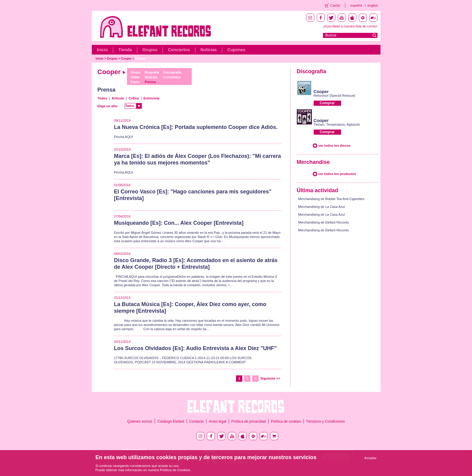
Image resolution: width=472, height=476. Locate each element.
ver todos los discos (334, 146)
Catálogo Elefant (171, 421)
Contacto (197, 421)
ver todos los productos (337, 174)
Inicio (102, 50)
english (373, 5)
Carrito (335, 5)
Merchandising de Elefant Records (324, 222)
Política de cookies (286, 421)
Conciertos (179, 50)
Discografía (172, 72)
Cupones (236, 50)
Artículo (118, 98)
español (356, 5)
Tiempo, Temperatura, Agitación (337, 124)
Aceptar (370, 458)
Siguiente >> (270, 378)
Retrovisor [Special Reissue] (334, 96)
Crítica (134, 98)
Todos (102, 98)
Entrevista (152, 98)
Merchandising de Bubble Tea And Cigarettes (331, 199)
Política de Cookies (175, 470)
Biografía (152, 72)
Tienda (125, 50)
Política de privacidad (249, 421)
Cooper (126, 59)
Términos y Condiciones (326, 421)
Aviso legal (218, 421)
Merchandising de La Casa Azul (322, 207)
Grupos (150, 50)
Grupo (136, 72)
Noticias (209, 50)
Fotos (135, 82)
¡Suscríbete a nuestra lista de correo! (350, 26)
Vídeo (135, 77)
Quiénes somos (140, 421)
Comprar (327, 103)
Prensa (140, 59)
